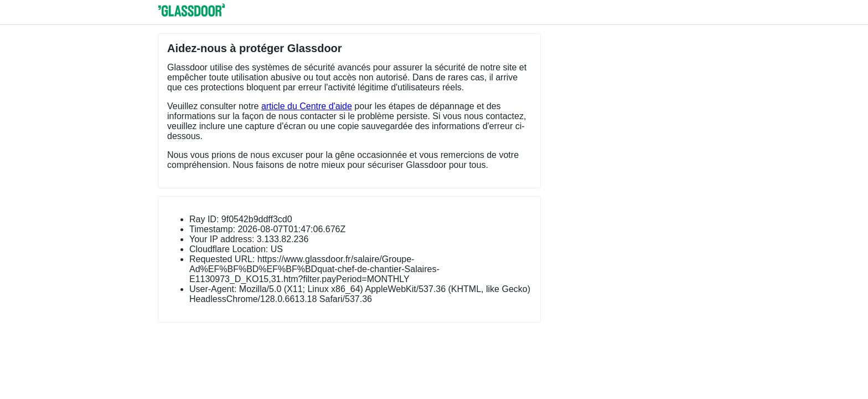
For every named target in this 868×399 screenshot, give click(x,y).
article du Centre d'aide (307, 106)
